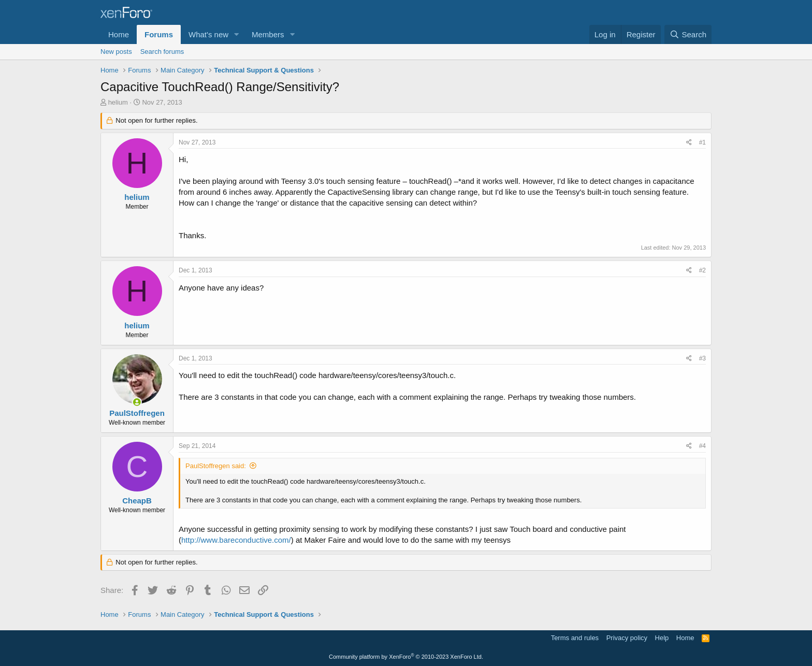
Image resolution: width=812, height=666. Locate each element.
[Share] (689, 143)
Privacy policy (627, 638)
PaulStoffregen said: (216, 466)
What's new (208, 34)
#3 (702, 358)
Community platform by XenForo (406, 657)
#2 (702, 270)
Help (662, 638)
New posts (116, 52)
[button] (237, 34)
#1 (702, 142)
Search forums (162, 52)
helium (118, 102)
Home (119, 34)
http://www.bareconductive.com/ (236, 540)
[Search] (688, 34)
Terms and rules (575, 638)
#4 (702, 446)
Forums (159, 34)
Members (268, 34)
